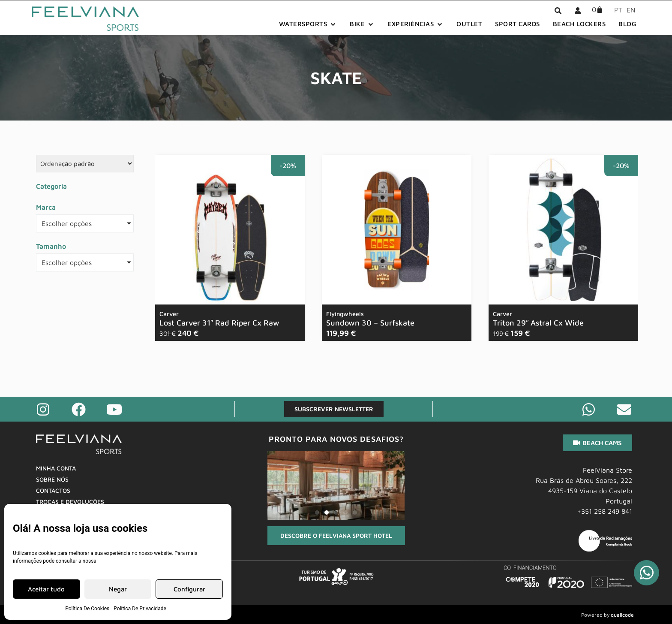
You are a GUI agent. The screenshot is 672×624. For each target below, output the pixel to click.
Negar (118, 589)
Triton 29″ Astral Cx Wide (538, 319)
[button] (308, 24)
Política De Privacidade (140, 609)
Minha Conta (56, 468)
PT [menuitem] (618, 10)
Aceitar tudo (46, 589)
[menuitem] (616, 9)
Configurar (189, 589)
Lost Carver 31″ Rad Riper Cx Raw (219, 319)
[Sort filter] (85, 164)
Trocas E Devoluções (70, 502)
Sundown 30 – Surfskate (370, 319)
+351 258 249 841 (605, 511)
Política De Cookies (87, 609)
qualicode (622, 615)
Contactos (53, 490)
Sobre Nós (52, 479)
